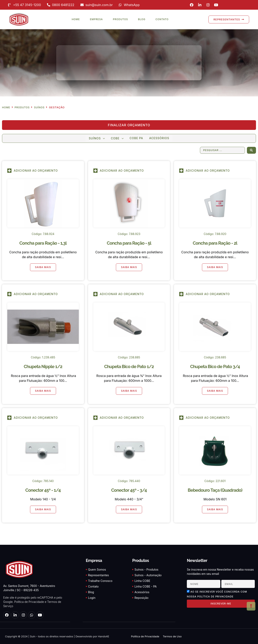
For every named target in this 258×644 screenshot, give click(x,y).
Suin (32, 636)
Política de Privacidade (29, 602)
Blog (142, 19)
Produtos (120, 19)
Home (76, 19)
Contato (162, 19)
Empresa (96, 19)
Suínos (39, 108)
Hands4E (104, 636)
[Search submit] (251, 150)
